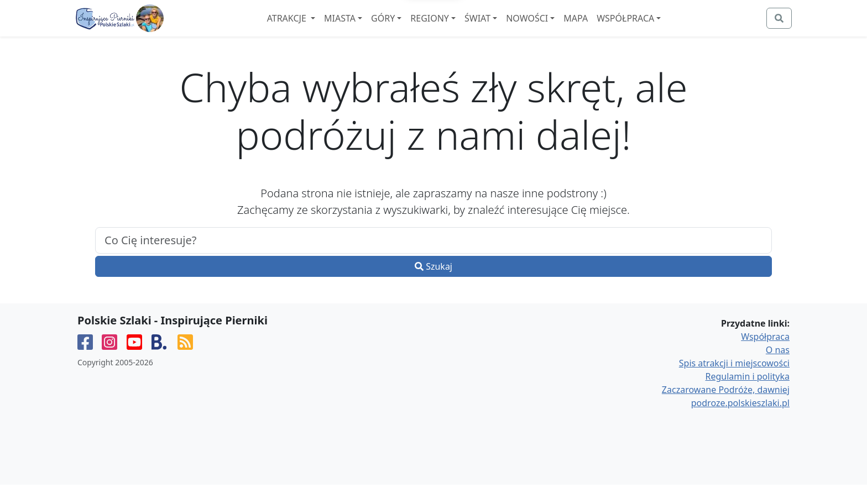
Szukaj (433, 286)
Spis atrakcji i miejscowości (734, 382)
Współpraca (656, 28)
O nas (778, 369)
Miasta (370, 28)
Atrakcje (318, 28)
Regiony (460, 28)
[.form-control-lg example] (433, 260)
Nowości (557, 28)
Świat (508, 28)
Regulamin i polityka (748, 396)
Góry (413, 28)
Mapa (606, 28)
